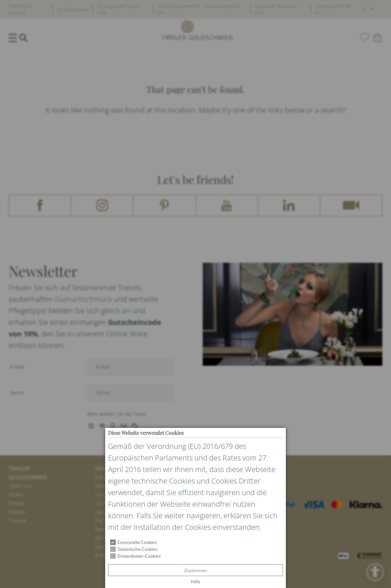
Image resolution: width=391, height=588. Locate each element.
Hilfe (195, 582)
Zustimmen (196, 570)
